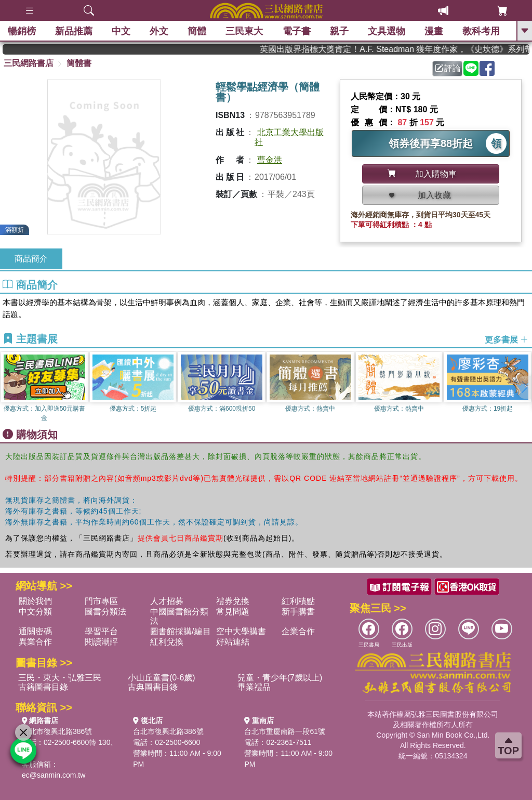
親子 (339, 31)
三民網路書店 (29, 63)
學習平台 (101, 631)
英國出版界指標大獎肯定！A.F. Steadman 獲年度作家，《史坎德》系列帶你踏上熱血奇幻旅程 (412, 49)
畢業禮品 (254, 687)
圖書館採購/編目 (180, 631)
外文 (159, 31)
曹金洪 (270, 160)
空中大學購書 (241, 631)
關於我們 (35, 601)
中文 (121, 31)
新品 (74, 31)
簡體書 (79, 63)
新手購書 (298, 612)
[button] (524, 387)
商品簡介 (31, 259)
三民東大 (244, 31)
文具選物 (387, 31)
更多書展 (507, 339)
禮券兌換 (233, 601)
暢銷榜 (22, 31)
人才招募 (167, 601)
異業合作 (35, 642)
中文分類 (35, 612)
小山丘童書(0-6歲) (162, 678)
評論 (448, 68)
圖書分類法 (105, 612)
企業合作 (298, 631)
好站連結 (233, 642)
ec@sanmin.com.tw (54, 775)
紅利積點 (298, 601)
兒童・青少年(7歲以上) (280, 678)
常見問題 (233, 612)
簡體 (197, 31)
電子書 (297, 31)
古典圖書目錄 (153, 687)
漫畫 (434, 31)
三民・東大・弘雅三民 (60, 678)
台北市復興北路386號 (57, 731)
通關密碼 (35, 631)
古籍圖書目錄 (43, 687)
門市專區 (101, 601)
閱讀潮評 (101, 642)
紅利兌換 (167, 642)
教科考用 (481, 31)
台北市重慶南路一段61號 (285, 731)
